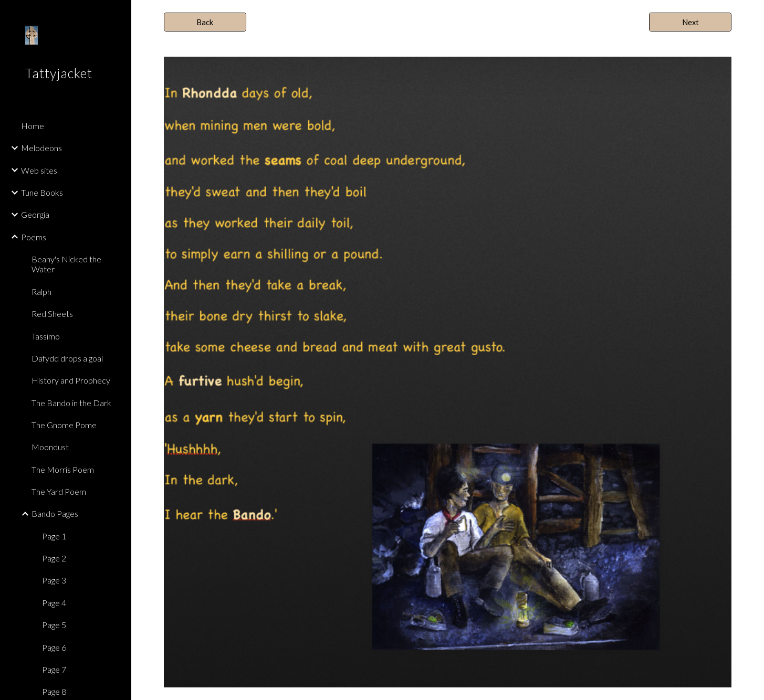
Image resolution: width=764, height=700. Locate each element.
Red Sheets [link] (52, 314)
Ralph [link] (41, 291)
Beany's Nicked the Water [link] (66, 264)
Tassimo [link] (46, 336)
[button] (751, 15)
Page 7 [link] (54, 669)
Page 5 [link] (54, 625)
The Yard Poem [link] (59, 491)
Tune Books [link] (42, 192)
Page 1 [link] (54, 536)
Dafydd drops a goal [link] (67, 358)
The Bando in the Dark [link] (71, 403)
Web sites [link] (39, 170)
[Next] (690, 22)
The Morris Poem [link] (63, 469)
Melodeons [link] (41, 148)
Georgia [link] (35, 214)
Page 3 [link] (54, 580)
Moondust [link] (50, 447)
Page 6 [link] (54, 647)
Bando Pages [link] (55, 513)
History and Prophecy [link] (71, 380)
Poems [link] (34, 237)
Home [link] (33, 126)
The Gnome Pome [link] (64, 425)
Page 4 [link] (54, 603)
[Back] (205, 22)
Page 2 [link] (54, 558)
